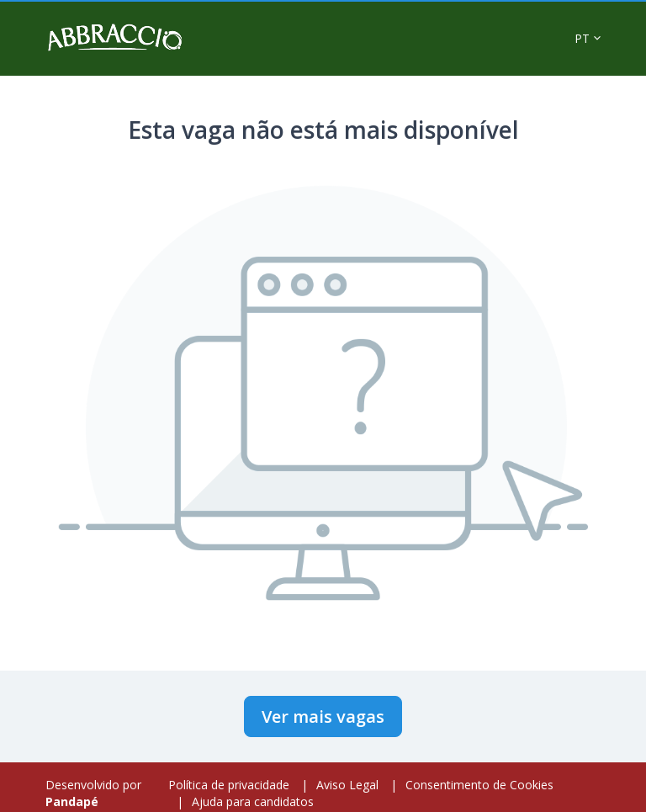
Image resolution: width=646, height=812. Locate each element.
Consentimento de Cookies (479, 785)
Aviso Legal (347, 785)
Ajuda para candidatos (253, 801)
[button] (588, 38)
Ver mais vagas (323, 716)
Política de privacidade (229, 785)
